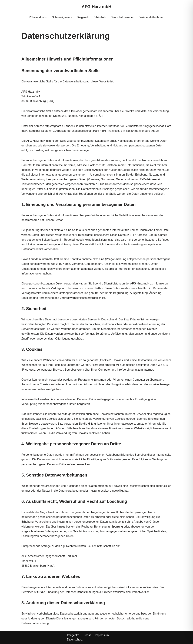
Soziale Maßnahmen (151, 17)
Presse (87, 635)
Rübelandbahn (38, 17)
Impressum (102, 635)
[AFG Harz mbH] (96, 7)
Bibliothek (100, 17)
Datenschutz (75, 640)
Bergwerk (83, 17)
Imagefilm (73, 635)
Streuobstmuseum (122, 17)
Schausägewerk (62, 17)
